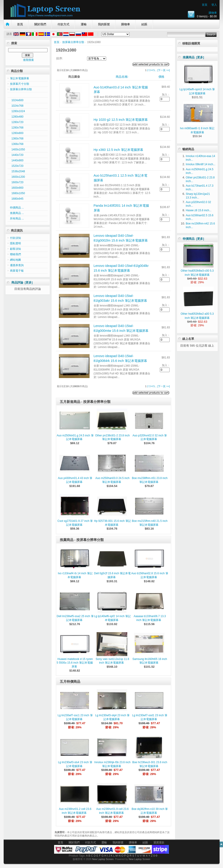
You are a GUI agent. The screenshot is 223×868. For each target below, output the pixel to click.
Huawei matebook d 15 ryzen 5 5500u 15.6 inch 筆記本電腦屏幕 (75, 663)
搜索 (14, 43)
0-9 (155, 856)
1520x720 (17, 166)
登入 (214, 5)
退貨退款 (159, 842)
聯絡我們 (15, 254)
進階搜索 (28, 60)
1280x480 (17, 117)
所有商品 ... (17, 219)
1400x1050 (18, 149)
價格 (161, 77)
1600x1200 (18, 177)
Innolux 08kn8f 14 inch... (200, 164)
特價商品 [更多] (193, 239)
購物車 (213, 13)
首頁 (205, 5)
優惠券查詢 (17, 265)
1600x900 (17, 188)
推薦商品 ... (17, 213)
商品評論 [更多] (22, 282)
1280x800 (17, 133)
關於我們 (40, 24)
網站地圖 (15, 260)
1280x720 (17, 122)
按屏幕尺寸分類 (20, 84)
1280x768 (17, 128)
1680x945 (17, 199)
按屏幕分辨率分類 (73, 42)
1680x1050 (18, 193)
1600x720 (17, 182)
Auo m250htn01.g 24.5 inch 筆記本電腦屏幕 (75, 437)
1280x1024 (18, 111)
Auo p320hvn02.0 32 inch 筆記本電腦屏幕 (150, 437)
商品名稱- (122, 77)
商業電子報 (17, 271)
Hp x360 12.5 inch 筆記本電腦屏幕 (118, 150)
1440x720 (17, 155)
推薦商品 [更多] (193, 57)
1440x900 (17, 160)
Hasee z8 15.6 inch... (199, 210)
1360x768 (17, 139)
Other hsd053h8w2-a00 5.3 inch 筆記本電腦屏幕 (197, 314)
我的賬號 (104, 24)
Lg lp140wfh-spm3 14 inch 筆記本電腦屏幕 (197, 89)
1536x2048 (18, 171)
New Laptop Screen (103, 859)
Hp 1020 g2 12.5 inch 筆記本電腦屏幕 (121, 120)
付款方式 (63, 24)
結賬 (144, 24)
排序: (60, 58)
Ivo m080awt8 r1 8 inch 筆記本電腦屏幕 (197, 128)
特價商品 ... (17, 208)
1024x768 (17, 106)
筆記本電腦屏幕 (20, 78)
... (156, 70)
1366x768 (17, 144)
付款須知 (15, 238)
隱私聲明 (15, 243)
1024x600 (17, 100)
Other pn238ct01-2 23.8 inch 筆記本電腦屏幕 (113, 437)
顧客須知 (15, 249)
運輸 (84, 24)
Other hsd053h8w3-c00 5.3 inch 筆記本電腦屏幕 (197, 271)
